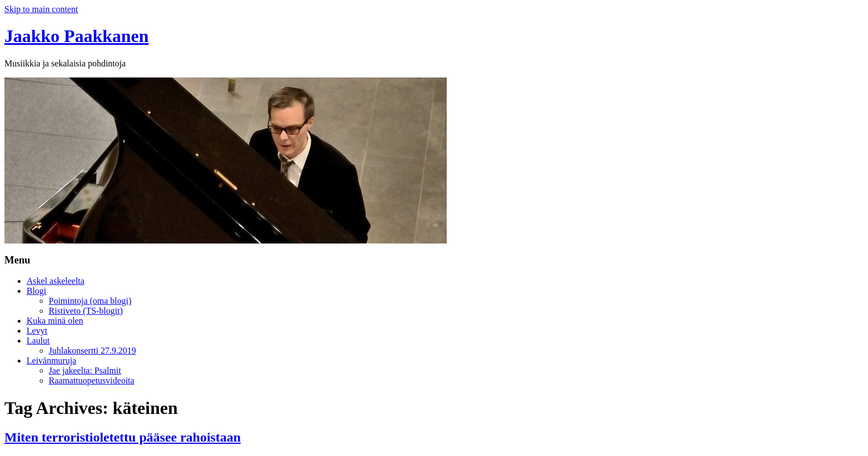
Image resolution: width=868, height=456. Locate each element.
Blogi (37, 291)
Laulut (38, 341)
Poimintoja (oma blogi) (90, 301)
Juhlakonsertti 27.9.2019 (92, 351)
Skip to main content (41, 9)
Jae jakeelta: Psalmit (85, 370)
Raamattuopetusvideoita (92, 380)
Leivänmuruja (51, 361)
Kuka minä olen (55, 321)
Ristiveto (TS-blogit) (86, 311)
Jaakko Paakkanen (77, 36)
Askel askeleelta (55, 281)
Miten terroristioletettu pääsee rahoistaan (123, 437)
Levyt (37, 331)
